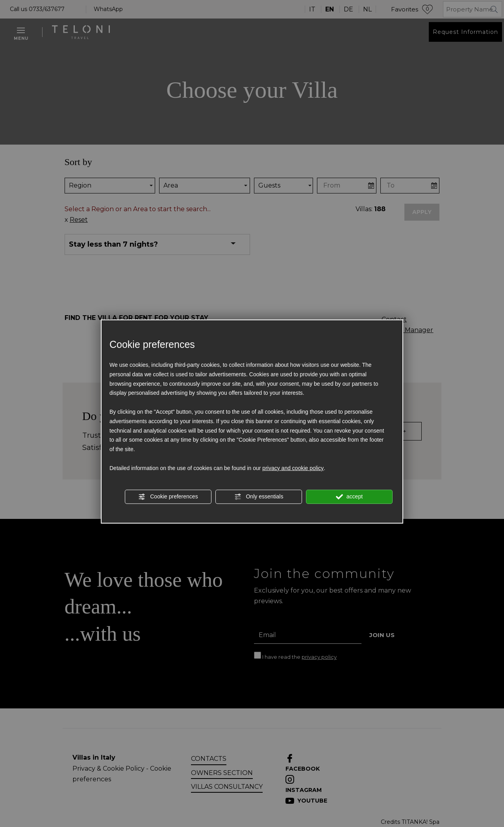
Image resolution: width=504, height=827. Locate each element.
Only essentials (259, 497)
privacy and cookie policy (293, 468)
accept (349, 497)
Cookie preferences (168, 497)
